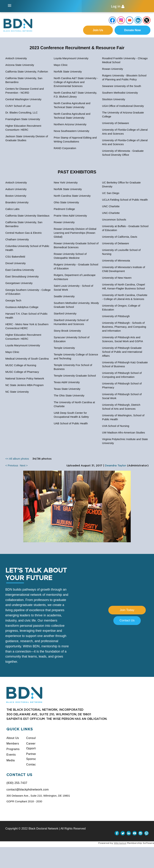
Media (11, 761)
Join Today (127, 610)
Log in (116, 6)
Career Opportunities (35, 746)
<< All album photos (17, 459)
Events (11, 755)
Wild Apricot (120, 843)
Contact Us (127, 621)
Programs (13, 749)
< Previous (12, 466)
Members (13, 744)
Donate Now (133, 31)
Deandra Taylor (115, 466)
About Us (13, 738)
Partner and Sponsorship (35, 757)
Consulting (33, 738)
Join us (98, 31)
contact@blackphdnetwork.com (28, 790)
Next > (24, 466)
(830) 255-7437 (17, 783)
